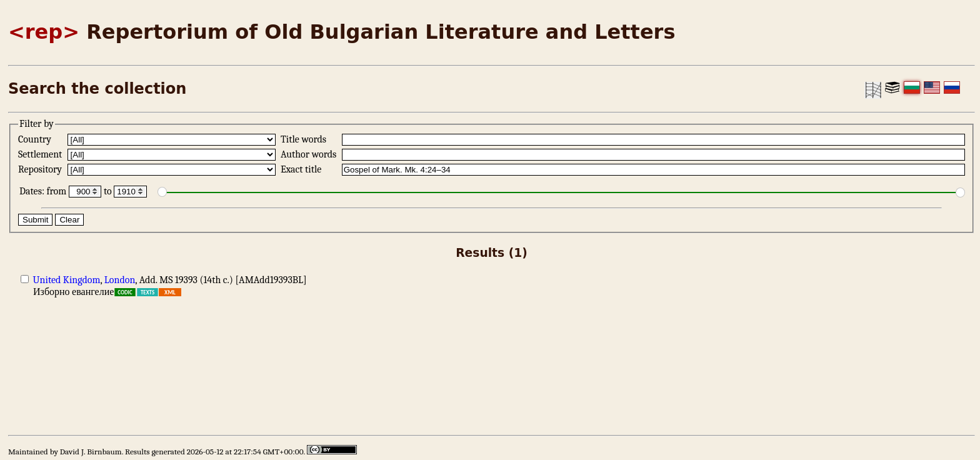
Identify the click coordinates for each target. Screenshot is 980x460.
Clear (69, 220)
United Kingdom (67, 280)
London (120, 280)
